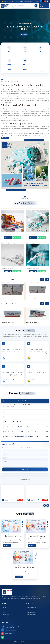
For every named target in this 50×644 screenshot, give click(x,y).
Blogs (4, 610)
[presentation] (45, 505)
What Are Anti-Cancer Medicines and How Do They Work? (25, 568)
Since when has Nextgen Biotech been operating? (16, 422)
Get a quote (42, 6)
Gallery (5, 612)
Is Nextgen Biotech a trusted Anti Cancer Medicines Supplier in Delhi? (21, 437)
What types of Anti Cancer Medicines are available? (16, 427)
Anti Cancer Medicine (8, 235)
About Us (5, 608)
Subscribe (20, 500)
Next (47, 279)
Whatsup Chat (17, 237)
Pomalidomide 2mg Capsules (33, 298)
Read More (24, 35)
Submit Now (25, 469)
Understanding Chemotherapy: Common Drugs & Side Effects (36, 537)
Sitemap (5, 617)
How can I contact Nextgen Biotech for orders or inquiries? (18, 401)
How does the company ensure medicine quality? (16, 417)
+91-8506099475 (19, 1)
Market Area (6, 615)
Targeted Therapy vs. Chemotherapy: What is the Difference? (12, 537)
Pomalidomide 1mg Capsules (8, 298)
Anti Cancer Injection (33, 269)
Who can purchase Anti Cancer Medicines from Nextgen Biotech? (20, 412)
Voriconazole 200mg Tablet (33, 322)
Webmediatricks (34, 642)
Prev (42, 279)
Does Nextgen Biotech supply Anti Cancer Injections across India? (20, 432)
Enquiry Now (8, 237)
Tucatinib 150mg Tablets (7, 322)
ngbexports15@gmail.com (8, 1)
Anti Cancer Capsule (33, 235)
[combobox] (5, 458)
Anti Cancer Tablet (7, 269)
